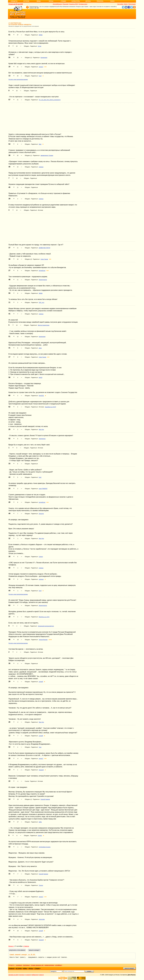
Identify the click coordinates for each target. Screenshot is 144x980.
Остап (39, 46)
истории (19, 968)
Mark (40, 144)
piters (40, 348)
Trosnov (41, 885)
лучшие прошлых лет (37, 965)
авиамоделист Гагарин (47, 156)
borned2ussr (42, 271)
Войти (126, 4)
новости (41, 975)
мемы (25, 968)
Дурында (41, 514)
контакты (22, 975)
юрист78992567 (43, 489)
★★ (45, 67)
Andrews (41, 167)
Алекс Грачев (44, 259)
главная (11, 968)
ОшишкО (41, 770)
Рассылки (66, 4)
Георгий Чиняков (45, 799)
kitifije (40, 822)
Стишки (63, 1)
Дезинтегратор (43, 280)
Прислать (100, 1)
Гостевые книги (83, 4)
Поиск (112, 1)
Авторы (88, 1)
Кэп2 (40, 477)
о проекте (28, 975)
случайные (58, 965)
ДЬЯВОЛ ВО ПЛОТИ (44, 248)
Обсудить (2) (28, 259)
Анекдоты (14, 1)
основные (19, 965)
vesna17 (41, 67)
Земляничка (42, 439)
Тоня (40, 747)
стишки (37, 968)
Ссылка (27, 781)
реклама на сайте (13, 975)
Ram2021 (41, 396)
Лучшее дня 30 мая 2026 (16, 4)
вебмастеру (35, 975)
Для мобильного (57, 4)
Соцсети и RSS (74, 4)
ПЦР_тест (41, 303)
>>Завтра (26, 946)
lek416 (40, 378)
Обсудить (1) (28, 58)
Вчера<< (11, 946)
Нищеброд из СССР (50, 407)
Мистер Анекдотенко (44, 325)
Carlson (41, 557)
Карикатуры (76, 1)
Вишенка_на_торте (44, 617)
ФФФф (41, 35)
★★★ (50, 640)
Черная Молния (43, 640)
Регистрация (132, 4)
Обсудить (27, 35)
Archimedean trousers (45, 847)
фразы (31, 968)
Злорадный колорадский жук (46, 626)
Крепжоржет (44, 58)
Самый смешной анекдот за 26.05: (23, 955)
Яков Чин (41, 430)
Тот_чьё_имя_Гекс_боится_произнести (50, 100)
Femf (40, 76)
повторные (26, 965)
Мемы (39, 1)
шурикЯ (41, 682)
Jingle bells (42, 919)
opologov (41, 579)
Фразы (51, 1)
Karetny (40, 836)
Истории (26, 1)
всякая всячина (49, 965)
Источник (40, 210)
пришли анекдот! (129, 968)
